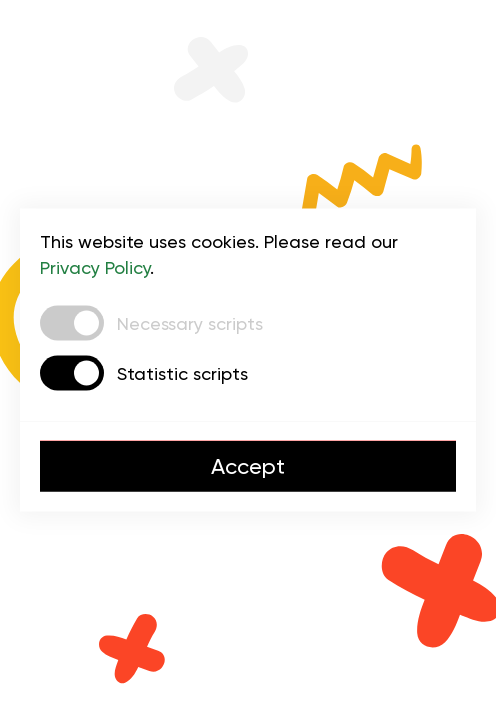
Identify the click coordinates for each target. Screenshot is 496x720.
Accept (248, 466)
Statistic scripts (182, 372)
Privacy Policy (95, 267)
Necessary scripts (190, 322)
